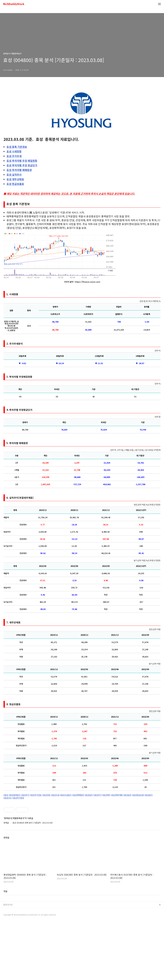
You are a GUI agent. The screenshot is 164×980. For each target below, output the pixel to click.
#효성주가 (25, 795)
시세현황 (14, 151)
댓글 (5, 950)
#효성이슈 (8, 798)
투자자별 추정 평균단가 (22, 165)
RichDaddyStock (14, 4)
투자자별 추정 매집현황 (22, 161)
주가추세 (14, 156)
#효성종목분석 (15, 795)
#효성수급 (55, 795)
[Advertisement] (82, 829)
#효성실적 (89, 795)
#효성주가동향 (18, 798)
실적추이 (14, 175)
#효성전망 (46, 795)
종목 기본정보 (17, 147)
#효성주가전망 (36, 795)
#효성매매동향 (78, 795)
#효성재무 (106, 795)
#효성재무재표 (117, 795)
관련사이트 (8, 963)
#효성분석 (149, 795)
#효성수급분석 (66, 795)
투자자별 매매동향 (19, 170)
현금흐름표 (15, 184)
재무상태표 (15, 179)
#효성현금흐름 (138, 795)
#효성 (6, 795)
